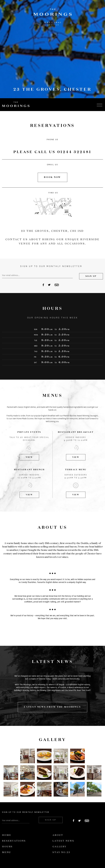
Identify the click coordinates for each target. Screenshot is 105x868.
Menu (6, 852)
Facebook (43, 285)
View (29, 457)
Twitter (49, 285)
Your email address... (11, 275)
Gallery (60, 847)
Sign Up (91, 276)
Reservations (14, 841)
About (58, 835)
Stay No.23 (61, 852)
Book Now (52, 177)
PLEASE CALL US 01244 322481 (52, 152)
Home (7, 835)
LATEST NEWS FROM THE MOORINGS (52, 707)
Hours (7, 847)
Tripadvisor (57, 285)
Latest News (63, 841)
